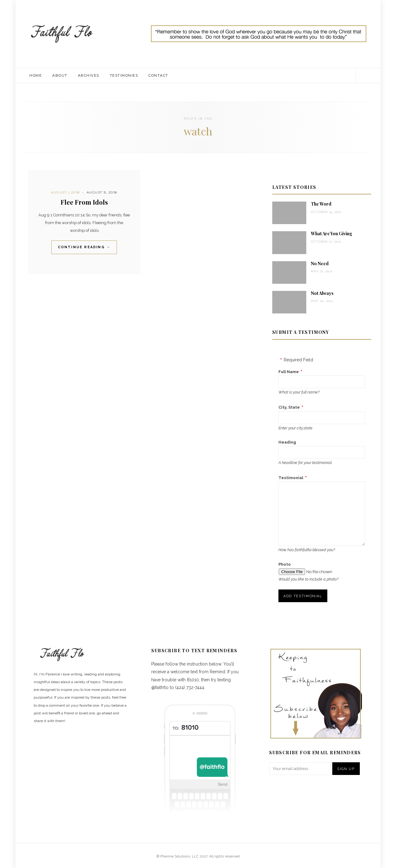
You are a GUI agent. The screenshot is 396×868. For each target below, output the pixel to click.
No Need (320, 264)
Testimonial (291, 478)
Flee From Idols (84, 202)
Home (36, 75)
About (60, 75)
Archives (89, 75)
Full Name (289, 372)
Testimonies (124, 75)
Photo (285, 564)
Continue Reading (84, 247)
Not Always (322, 293)
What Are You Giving (331, 234)
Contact (158, 75)
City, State (289, 407)
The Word (321, 204)
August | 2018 (65, 192)
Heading (287, 442)
